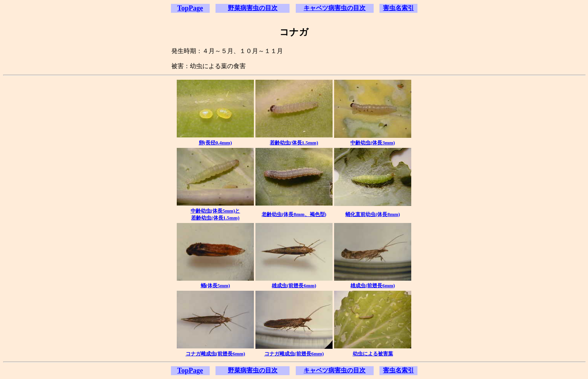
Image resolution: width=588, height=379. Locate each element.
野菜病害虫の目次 (253, 8)
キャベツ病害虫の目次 (335, 8)
